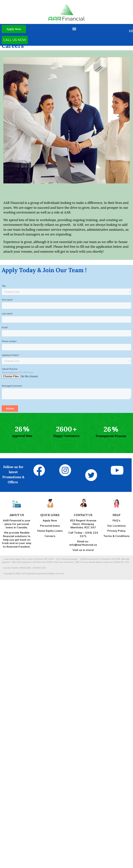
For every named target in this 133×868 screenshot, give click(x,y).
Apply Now (14, 29)
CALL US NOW (15, 40)
